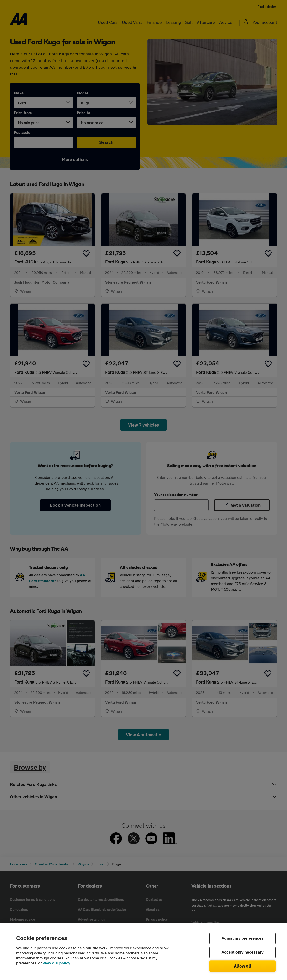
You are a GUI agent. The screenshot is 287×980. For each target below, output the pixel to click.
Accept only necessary (243, 952)
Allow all (243, 966)
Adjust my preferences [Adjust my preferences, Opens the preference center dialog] (243, 939)
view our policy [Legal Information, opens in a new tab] (57, 963)
